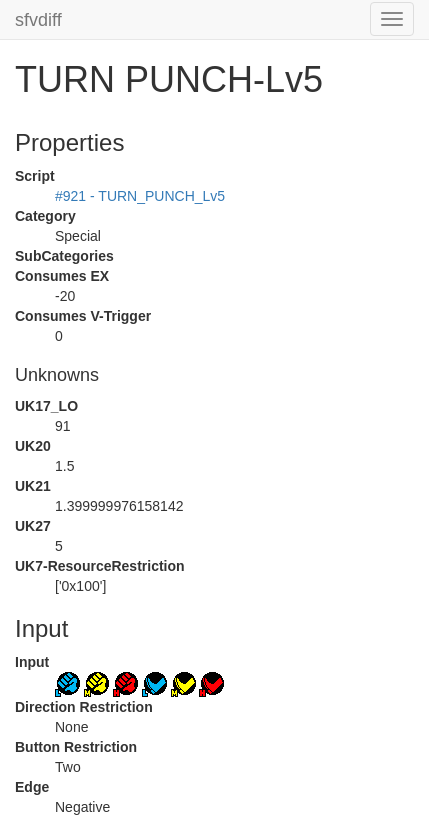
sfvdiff (38, 20)
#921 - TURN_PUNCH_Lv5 (140, 196)
